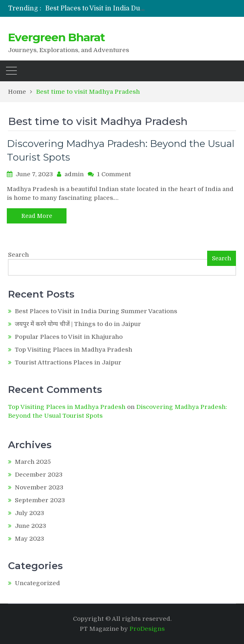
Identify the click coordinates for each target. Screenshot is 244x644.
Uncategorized (37, 583)
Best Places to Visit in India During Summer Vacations (130, 8)
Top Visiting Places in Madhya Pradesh (74, 350)
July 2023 (29, 513)
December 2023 (39, 475)
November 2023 (39, 487)
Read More (37, 216)
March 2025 (33, 462)
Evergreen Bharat (56, 37)
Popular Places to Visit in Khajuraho (69, 337)
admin (74, 174)
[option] (95, 8)
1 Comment (114, 174)
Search (18, 255)
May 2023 (29, 539)
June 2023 (30, 526)
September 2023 (40, 500)
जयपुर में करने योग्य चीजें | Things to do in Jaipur (78, 324)
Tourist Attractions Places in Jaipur (68, 362)
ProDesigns (147, 629)
